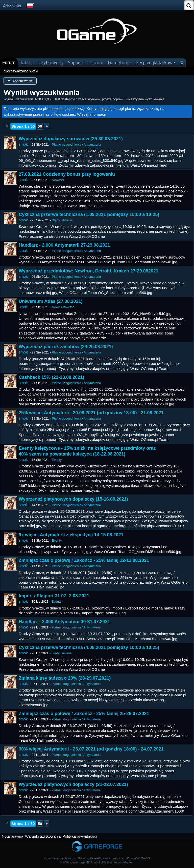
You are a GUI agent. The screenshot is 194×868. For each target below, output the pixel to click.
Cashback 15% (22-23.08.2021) (51, 377)
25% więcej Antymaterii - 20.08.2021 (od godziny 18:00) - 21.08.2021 (91, 413)
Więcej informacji (91, 114)
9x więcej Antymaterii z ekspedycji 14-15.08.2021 (71, 535)
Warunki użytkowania (43, 836)
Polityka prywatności (80, 836)
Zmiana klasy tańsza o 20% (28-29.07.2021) (65, 678)
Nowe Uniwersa (63, 307)
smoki (24, 144)
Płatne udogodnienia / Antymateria (76, 144)
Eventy (57, 460)
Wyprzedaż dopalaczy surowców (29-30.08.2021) (71, 139)
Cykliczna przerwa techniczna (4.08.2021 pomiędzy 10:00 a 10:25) (89, 647)
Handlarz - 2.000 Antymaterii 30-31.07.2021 (64, 622)
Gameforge (119, 62)
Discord (96, 62)
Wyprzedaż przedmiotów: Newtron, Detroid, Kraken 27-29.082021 (89, 271)
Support (76, 62)
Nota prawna (13, 836)
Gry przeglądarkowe (155, 62)
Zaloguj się (12, 5)
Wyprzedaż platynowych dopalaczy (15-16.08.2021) (73, 499)
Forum (9, 62)
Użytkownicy (51, 62)
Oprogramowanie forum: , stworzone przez (97, 858)
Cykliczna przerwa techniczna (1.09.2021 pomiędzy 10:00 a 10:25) (89, 214)
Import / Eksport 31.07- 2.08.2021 (54, 596)
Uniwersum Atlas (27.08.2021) (51, 301)
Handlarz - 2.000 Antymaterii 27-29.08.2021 (64, 245)
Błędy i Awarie (62, 220)
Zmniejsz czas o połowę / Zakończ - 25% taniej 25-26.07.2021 (84, 714)
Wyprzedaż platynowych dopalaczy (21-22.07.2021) (73, 784)
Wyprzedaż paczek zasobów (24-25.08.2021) (66, 347)
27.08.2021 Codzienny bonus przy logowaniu (67, 174)
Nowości (58, 180)
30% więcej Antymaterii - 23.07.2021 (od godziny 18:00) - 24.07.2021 (91, 749)
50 (40, 126)
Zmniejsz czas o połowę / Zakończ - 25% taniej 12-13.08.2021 (84, 560)
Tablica (27, 62)
